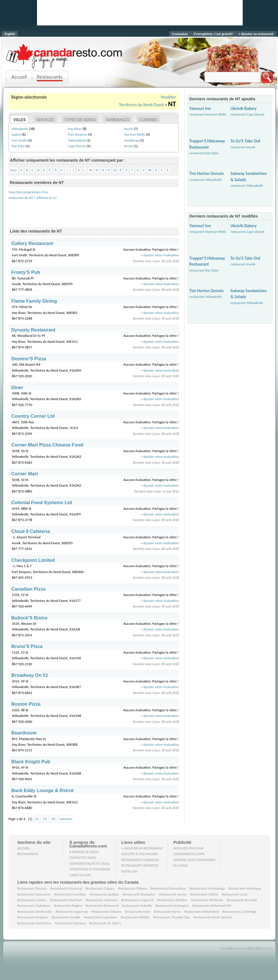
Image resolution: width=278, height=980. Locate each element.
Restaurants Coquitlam (101, 917)
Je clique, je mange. (65, 63)
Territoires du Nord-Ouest (141, 105)
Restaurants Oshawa (106, 911)
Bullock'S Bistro (29, 618)
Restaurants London (32, 900)
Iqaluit (16, 134)
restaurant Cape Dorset (247, 114)
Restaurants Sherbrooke (35, 911)
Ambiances (118, 120)
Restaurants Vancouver (34, 894)
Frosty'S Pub (26, 272)
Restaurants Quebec (104, 894)
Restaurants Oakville (137, 906)
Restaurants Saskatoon (34, 906)
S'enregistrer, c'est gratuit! (213, 34)
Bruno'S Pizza (27, 646)
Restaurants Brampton (139, 894)
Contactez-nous (83, 857)
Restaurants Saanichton (34, 923)
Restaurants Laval (234, 894)
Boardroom (24, 733)
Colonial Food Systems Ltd (42, 503)
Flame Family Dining (34, 301)
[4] (53, 819)
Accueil (19, 77)
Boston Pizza (26, 704)
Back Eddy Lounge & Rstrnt (42, 791)
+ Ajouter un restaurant (256, 34)
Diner (17, 388)
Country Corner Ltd (33, 416)
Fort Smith (19, 140)
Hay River (75, 129)
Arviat (128, 146)
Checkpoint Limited (33, 560)
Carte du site (80, 875)
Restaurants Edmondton (168, 888)
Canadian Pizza (28, 589)
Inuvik (128, 129)
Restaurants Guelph (66, 917)
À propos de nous (84, 852)
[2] (37, 819)
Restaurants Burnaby (242, 900)
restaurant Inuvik (243, 147)
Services (45, 120)
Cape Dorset (77, 146)
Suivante (66, 819)
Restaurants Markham (66, 900)
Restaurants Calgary (100, 888)
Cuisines (148, 120)
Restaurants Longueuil (137, 900)
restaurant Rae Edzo (204, 153)
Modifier (168, 97)
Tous (13, 170)
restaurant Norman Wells (208, 114)
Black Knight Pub (31, 762)
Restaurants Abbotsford (202, 911)
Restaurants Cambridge (240, 911)
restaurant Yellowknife (206, 180)
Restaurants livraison (140, 860)
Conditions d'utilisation (90, 869)
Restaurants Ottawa (133, 888)
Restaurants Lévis (137, 911)
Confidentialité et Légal (90, 863)
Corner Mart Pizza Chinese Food (47, 445)
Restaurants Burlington (172, 906)
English (10, 34)
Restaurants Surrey (173, 894)
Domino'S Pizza (29, 359)
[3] (45, 819)
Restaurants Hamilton (70, 894)
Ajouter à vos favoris (139, 854)
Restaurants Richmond (102, 906)
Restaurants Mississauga (207, 888)
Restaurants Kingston (33, 917)
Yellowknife (20, 129)
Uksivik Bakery (244, 108)
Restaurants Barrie (167, 911)
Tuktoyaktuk (77, 140)
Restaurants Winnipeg (245, 888)
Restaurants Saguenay (72, 911)
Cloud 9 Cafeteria (31, 531)
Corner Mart (25, 474)
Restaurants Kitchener (207, 900)
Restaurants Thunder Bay (171, 917)
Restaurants (50, 77)
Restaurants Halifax (204, 894)
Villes (19, 120)
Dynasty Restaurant (33, 330)
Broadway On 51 (30, 675)
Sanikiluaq (132, 140)
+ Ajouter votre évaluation (160, 255)
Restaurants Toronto (32, 888)
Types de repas (80, 120)
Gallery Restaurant (32, 243)
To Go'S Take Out (246, 141)
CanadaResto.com (65, 49)
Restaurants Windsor (172, 900)
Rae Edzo (18, 146)
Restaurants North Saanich (213, 917)
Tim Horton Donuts (207, 173)
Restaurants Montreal (66, 888)
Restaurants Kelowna (70, 923)
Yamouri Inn (200, 108)
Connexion (180, 34)
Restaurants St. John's (105, 923)
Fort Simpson (77, 134)
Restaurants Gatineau (102, 900)
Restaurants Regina (68, 906)
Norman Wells (134, 134)
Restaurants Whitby (135, 917)
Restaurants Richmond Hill (212, 906)
